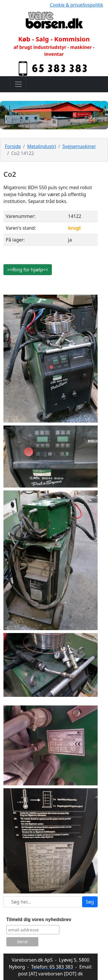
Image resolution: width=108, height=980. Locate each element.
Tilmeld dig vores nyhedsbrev (39, 919)
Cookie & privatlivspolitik (76, 5)
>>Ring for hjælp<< (28, 270)
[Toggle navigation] (18, 84)
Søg (90, 902)
